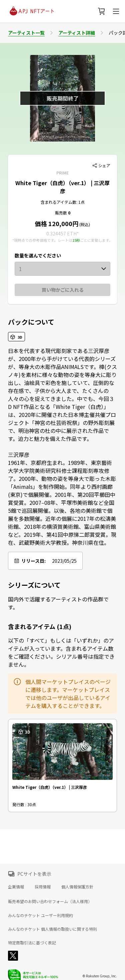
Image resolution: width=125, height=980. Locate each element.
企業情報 (16, 887)
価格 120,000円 (57, 223)
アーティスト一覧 (26, 33)
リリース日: (33, 561)
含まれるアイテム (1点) (40, 626)
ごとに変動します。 (96, 240)
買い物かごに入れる (63, 290)
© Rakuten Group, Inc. (100, 976)
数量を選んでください (38, 255)
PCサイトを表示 (34, 874)
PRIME (62, 173)
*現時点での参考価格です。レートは (42, 240)
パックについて (31, 322)
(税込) (84, 224)
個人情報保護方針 (77, 887)
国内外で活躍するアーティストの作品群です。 (58, 603)
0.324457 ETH (61, 233)
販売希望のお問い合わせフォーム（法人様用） (50, 901)
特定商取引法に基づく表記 (32, 943)
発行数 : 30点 (24, 804)
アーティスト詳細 (77, 33)
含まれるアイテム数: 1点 (63, 202)
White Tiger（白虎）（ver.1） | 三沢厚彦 (62, 187)
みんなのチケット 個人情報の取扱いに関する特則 (52, 929)
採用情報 (43, 887)
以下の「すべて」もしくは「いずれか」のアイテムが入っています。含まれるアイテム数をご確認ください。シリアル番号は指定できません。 (61, 652)
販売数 (61, 213)
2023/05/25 (64, 561)
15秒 (76, 240)
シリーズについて (34, 585)
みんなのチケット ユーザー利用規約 (40, 915)
